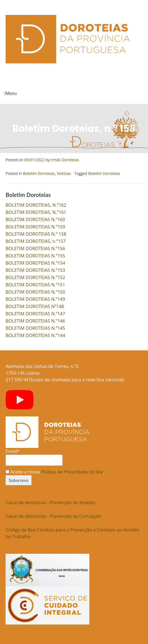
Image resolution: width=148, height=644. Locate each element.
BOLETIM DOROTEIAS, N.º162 (36, 205)
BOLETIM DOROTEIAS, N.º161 (36, 212)
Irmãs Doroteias (65, 160)
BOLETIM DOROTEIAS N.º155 (35, 256)
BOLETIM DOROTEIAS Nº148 (35, 306)
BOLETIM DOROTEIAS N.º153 (35, 270)
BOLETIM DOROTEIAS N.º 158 (36, 234)
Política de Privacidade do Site (72, 472)
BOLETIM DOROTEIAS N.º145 (35, 328)
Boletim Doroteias (39, 173)
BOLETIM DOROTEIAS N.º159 (35, 227)
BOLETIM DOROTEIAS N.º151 (35, 285)
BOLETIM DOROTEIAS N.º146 (35, 321)
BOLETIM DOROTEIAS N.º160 (35, 219)
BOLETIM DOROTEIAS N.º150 (35, 292)
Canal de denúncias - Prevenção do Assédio (51, 502)
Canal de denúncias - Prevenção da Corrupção (53, 516)
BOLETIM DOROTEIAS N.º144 (35, 335)
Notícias (64, 173)
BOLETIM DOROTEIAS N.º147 (35, 314)
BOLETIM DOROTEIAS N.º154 (35, 263)
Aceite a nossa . (55, 472)
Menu (10, 94)
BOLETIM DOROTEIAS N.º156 (35, 248)
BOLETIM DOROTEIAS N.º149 (35, 299)
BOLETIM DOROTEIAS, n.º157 (36, 241)
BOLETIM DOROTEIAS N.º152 (35, 277)
